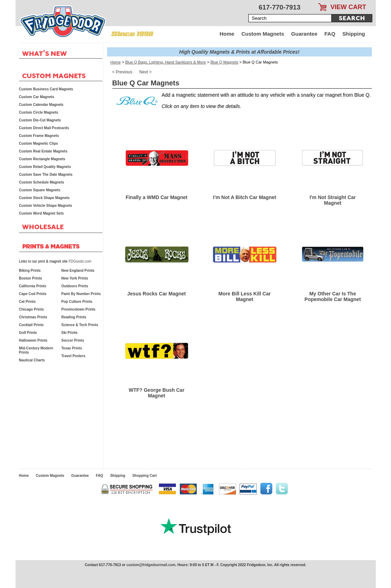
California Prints (33, 286)
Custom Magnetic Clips (39, 143)
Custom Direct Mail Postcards (44, 128)
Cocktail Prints (31, 325)
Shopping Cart (145, 476)
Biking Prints (30, 271)
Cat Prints (27, 302)
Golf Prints (28, 333)
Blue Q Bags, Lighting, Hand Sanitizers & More (165, 62)
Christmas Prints (33, 317)
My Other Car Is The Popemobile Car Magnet (333, 296)
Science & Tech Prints (80, 325)
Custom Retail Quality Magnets (45, 167)
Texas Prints (72, 348)
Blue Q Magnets (224, 62)
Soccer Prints (73, 340)
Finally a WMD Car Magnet (157, 197)
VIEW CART (348, 7)
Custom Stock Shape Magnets (44, 198)
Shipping (354, 34)
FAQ (330, 34)
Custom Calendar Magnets (41, 105)
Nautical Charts (32, 360)
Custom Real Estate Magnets (43, 151)
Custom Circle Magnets (39, 112)
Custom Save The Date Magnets (46, 175)
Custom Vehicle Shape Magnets (46, 206)
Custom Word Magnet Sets (42, 213)
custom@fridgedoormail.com (151, 565)
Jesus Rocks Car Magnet (156, 294)
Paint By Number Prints (81, 294)
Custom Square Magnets (40, 190)
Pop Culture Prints (77, 302)
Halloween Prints (33, 340)
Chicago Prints (32, 309)
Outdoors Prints (75, 286)
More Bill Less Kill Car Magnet (245, 296)
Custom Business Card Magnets (46, 89)
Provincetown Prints (79, 309)
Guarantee (304, 34)
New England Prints (78, 271)
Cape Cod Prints (33, 294)
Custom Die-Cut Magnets (40, 120)
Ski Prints (70, 333)
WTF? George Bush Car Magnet (156, 393)
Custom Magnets (263, 34)
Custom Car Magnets (37, 97)
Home (227, 34)
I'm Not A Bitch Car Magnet (245, 197)
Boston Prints (31, 278)
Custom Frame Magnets (39, 136)
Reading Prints (74, 317)
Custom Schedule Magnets (42, 182)
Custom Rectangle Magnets (42, 159)
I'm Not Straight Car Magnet (333, 200)
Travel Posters (73, 356)
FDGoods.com (80, 261)
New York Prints (75, 278)
